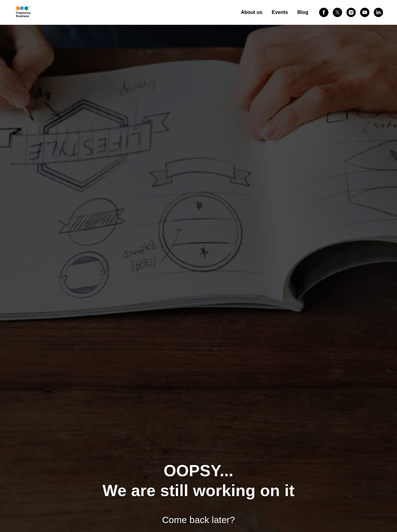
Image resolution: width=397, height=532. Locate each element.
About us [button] (252, 12)
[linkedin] (378, 12)
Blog (303, 12)
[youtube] (365, 12)
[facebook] (324, 12)
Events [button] (280, 12)
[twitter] (337, 12)
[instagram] (351, 12)
